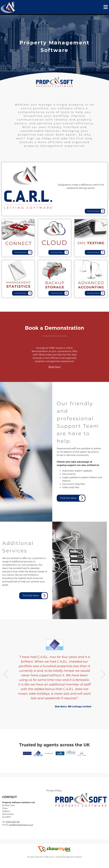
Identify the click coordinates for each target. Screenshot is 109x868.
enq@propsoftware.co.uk (21, 825)
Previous (6, 674)
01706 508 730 (13, 822)
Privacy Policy (54, 791)
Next (103, 674)
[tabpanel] (54, 46)
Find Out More (96, 211)
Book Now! (55, 367)
